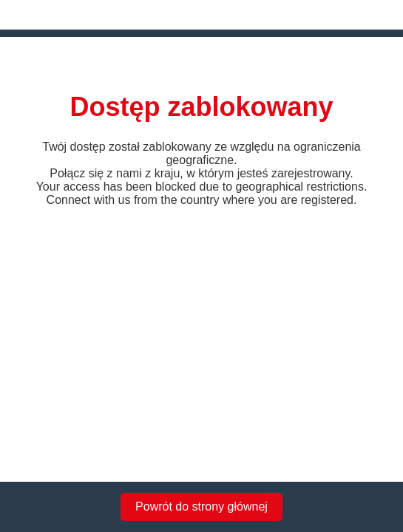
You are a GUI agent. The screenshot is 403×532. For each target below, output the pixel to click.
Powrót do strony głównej (201, 507)
